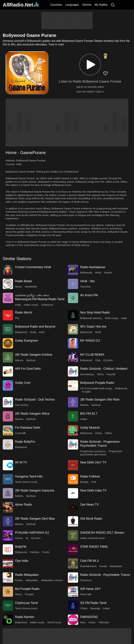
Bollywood (86, 272)
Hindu (98, 433)
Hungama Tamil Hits (29, 476)
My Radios (101, 5)
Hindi (98, 272)
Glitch (100, 374)
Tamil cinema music (26, 482)
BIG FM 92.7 (89, 414)
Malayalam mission (52, 580)
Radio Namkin (25, 617)
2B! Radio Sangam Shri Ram (100, 400)
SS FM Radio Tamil (93, 603)
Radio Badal (23, 281)
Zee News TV (89, 505)
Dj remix (108, 360)
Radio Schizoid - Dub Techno (35, 400)
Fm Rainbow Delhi (28, 428)
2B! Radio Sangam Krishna (34, 355)
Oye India (22, 561)
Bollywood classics (91, 318)
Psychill (111, 374)
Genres (87, 5)
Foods (46, 552)
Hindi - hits (87, 281)
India (19, 164)
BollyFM (21, 547)
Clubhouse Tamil (26, 603)
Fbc (17, 318)
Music (18, 287)
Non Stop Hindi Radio (95, 312)
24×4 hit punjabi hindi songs (96, 388)
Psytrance (86, 580)
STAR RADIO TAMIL (94, 547)
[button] (90, 65)
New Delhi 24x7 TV (93, 462)
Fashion (34, 552)
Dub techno (22, 405)
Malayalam (116, 566)
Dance (19, 538)
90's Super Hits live (93, 327)
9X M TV (21, 462)
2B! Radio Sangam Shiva (32, 414)
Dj (27, 538)
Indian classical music (93, 538)
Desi (83, 622)
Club (98, 360)
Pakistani (104, 622)
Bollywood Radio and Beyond (35, 327)
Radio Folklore (90, 476)
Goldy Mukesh (90, 428)
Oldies (108, 433)
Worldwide (31, 287)
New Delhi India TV (93, 490)
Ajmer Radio (24, 505)
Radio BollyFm (25, 442)
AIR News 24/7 (90, 589)
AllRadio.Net (21, 5)
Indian (84, 419)
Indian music (31, 305)
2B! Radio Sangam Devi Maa (35, 519)
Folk (94, 482)
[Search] (113, 5)
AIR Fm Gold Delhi (28, 369)
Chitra (84, 608)
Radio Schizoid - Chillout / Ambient (104, 369)
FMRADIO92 (89, 617)
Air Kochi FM (89, 295)
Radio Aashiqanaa (93, 267)
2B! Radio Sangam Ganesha (35, 490)
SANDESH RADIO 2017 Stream (102, 533)
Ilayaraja (95, 608)
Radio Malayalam (27, 575)
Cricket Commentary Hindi (33, 267)
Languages (72, 5)
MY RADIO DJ (90, 341)
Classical (85, 287)
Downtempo (87, 374)
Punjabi (86, 392)
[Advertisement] (67, 21)
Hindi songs (111, 318)
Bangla (84, 482)
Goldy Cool (23, 383)
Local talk (20, 433)
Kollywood (47, 305)
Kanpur (108, 272)
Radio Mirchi (24, 312)
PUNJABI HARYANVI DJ (32, 533)
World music (54, 622)
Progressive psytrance (93, 451)
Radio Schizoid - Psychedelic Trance (105, 575)
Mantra (19, 360)
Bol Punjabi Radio (27, 589)
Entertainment (88, 566)
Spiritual (31, 360)
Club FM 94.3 (89, 561)
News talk (86, 594)
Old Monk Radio (91, 519)
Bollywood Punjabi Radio (97, 383)
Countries (56, 5)
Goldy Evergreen (27, 341)
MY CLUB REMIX (92, 355)
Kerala (103, 566)
